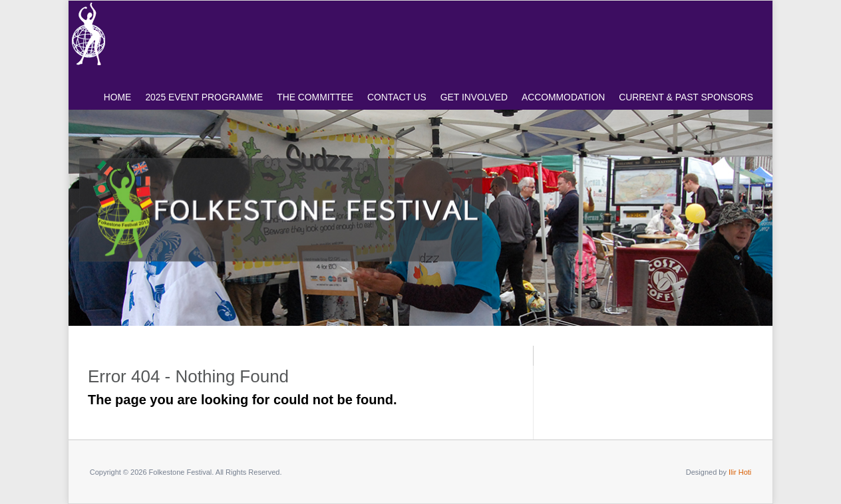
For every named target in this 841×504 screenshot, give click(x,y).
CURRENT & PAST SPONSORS (686, 97)
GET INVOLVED (474, 97)
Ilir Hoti (740, 472)
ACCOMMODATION (563, 97)
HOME (118, 97)
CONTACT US (397, 97)
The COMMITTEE (315, 97)
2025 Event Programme (204, 97)
